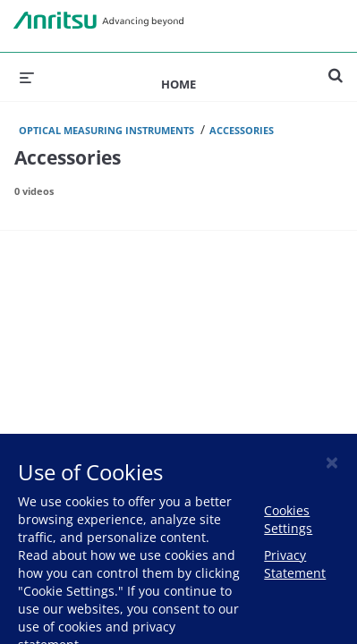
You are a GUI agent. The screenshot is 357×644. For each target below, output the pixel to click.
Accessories (242, 130)
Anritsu (98, 21)
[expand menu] (27, 77)
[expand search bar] (336, 68)
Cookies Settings (288, 519)
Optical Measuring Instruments (106, 130)
